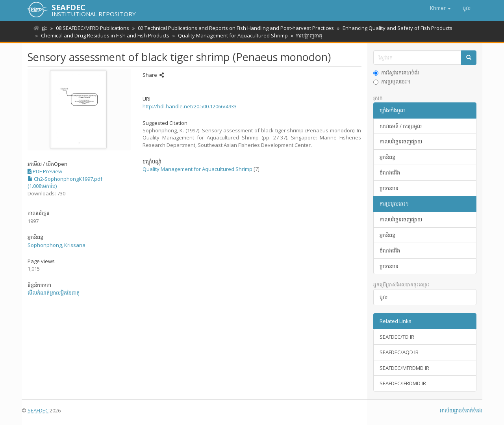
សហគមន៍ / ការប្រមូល (401, 126)
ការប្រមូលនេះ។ (392, 82)
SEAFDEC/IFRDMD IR (403, 383)
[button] (440, 8)
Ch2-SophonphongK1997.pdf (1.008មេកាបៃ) (65, 183)
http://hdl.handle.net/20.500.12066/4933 (190, 106)
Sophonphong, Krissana (57, 245)
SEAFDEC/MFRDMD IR (404, 368)
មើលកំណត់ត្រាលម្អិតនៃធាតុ (54, 293)
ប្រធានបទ (389, 188)
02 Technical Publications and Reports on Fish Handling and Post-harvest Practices (233, 28)
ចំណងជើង (390, 173)
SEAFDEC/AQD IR (399, 352)
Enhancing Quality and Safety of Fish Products (394, 28)
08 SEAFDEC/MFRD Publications (91, 28)
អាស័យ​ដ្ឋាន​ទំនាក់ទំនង (461, 410)
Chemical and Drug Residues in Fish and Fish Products (104, 35)
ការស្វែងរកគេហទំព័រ (396, 72)
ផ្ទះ (44, 28)
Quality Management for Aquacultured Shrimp (231, 35)
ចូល (384, 297)
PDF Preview (45, 171)
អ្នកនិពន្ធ (387, 157)
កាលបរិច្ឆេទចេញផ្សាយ (401, 141)
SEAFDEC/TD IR (397, 337)
